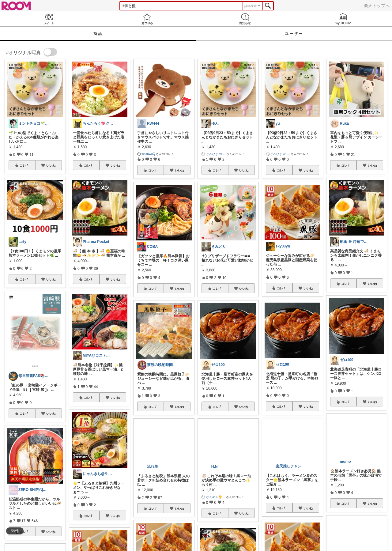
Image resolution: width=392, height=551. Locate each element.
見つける (147, 19)
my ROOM (343, 19)
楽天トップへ (377, 6)
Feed (49, 19)
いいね (51, 165)
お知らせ (245, 19)
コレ (24, 165)
